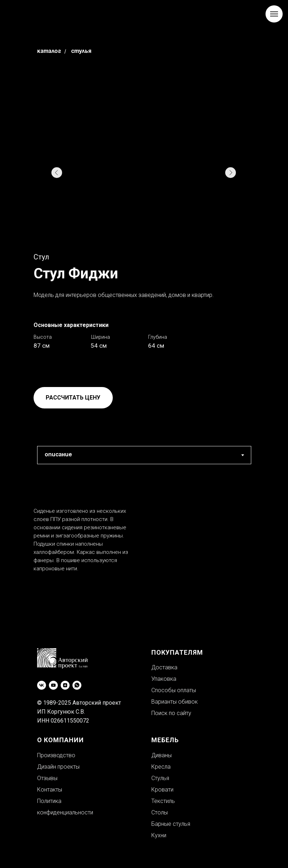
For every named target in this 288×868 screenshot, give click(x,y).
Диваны (161, 755)
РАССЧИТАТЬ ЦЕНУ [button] (73, 398)
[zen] (65, 685)
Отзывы (47, 778)
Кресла (161, 767)
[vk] (42, 685)
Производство (56, 755)
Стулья (81, 51)
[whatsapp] (77, 685)
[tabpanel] (144, 551)
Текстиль (163, 801)
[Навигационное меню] (274, 14)
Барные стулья (171, 824)
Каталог (49, 51)
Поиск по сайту (171, 713)
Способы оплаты (174, 690)
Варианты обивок (175, 702)
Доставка (164, 667)
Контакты (50, 790)
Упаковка (164, 679)
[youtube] (53, 685)
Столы (160, 812)
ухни (161, 835)
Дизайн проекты (58, 767)
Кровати (162, 790)
